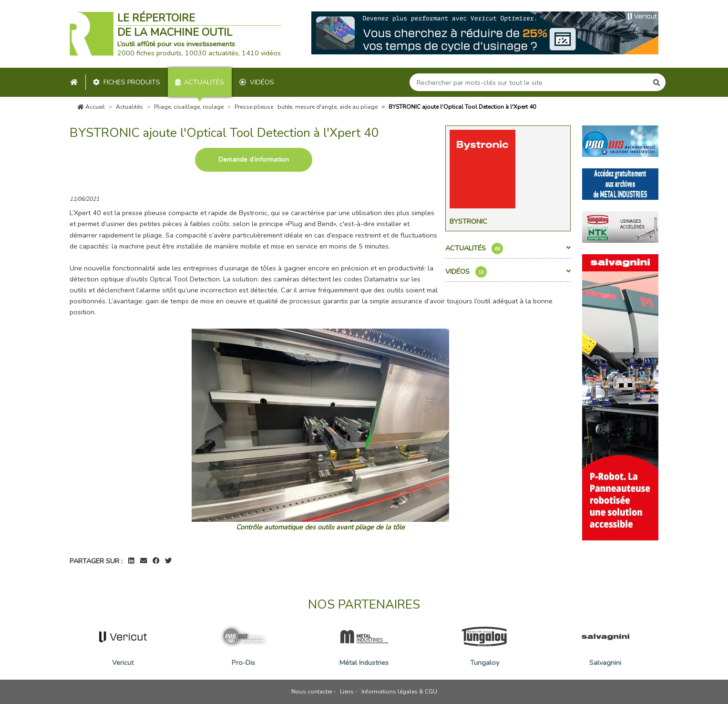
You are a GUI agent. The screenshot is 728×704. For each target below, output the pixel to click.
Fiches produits (127, 82)
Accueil (91, 107)
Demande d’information (254, 160)
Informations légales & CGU (399, 692)
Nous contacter (312, 692)
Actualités (200, 82)
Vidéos (257, 82)
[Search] (529, 82)
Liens (347, 692)
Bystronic (468, 221)
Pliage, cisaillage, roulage (189, 107)
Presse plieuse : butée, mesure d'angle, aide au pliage (306, 107)
